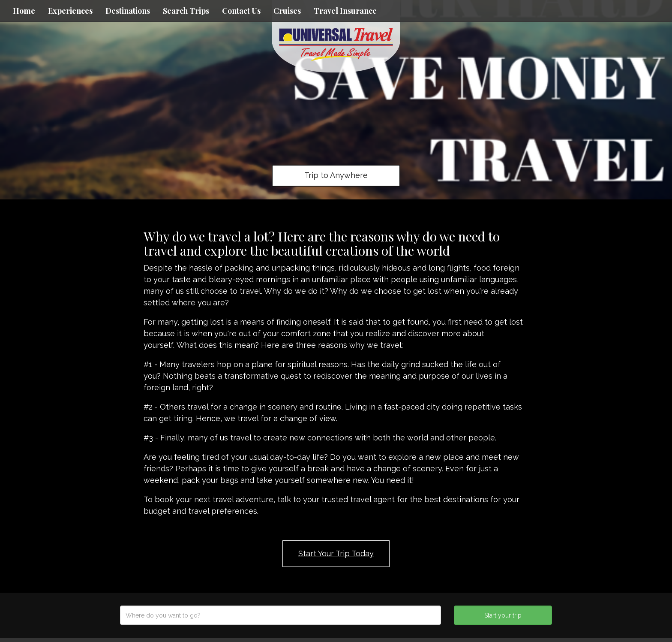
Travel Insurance (345, 11)
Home (24, 11)
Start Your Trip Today (336, 553)
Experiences (70, 11)
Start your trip (503, 615)
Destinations (128, 11)
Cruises (287, 11)
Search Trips (186, 11)
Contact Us (241, 11)
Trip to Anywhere (336, 175)
